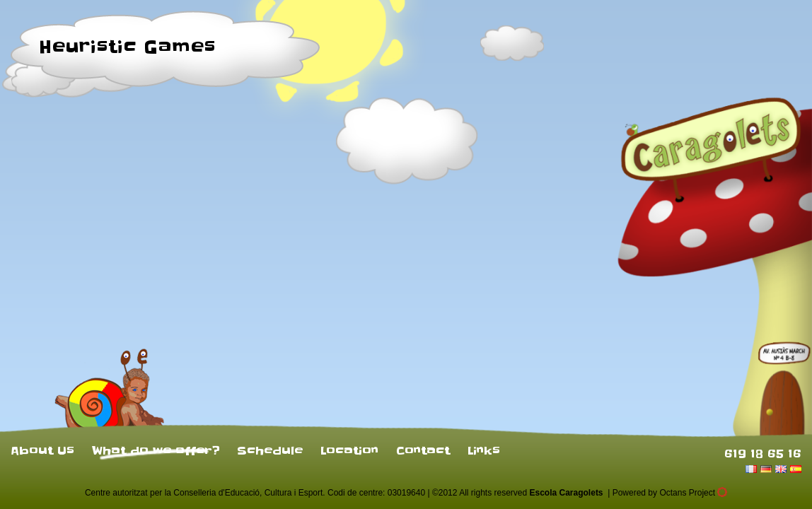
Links (484, 450)
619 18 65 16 (763, 453)
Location (349, 450)
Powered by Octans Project (670, 493)
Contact (423, 450)
